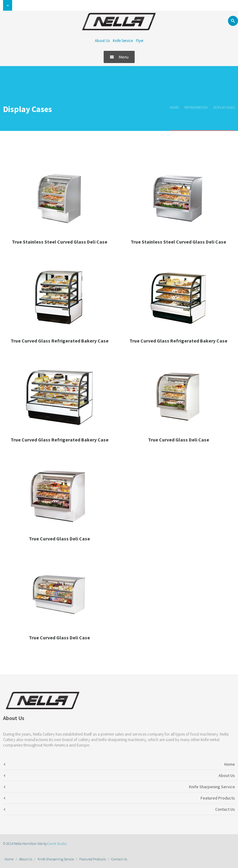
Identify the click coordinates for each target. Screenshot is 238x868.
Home (174, 107)
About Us (102, 41)
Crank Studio (57, 843)
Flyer (140, 41)
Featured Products (93, 859)
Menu (119, 57)
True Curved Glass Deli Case (179, 440)
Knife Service (123, 41)
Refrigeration (196, 107)
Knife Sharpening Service (56, 859)
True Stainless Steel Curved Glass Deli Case (60, 242)
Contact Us (119, 859)
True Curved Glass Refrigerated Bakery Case (60, 341)
